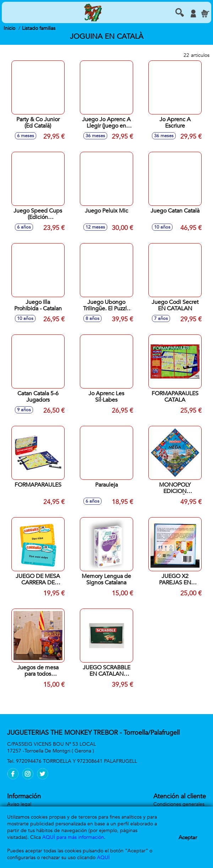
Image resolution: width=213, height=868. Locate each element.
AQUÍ (103, 858)
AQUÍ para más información (73, 837)
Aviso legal (19, 804)
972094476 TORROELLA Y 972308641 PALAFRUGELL (77, 761)
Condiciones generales (179, 804)
